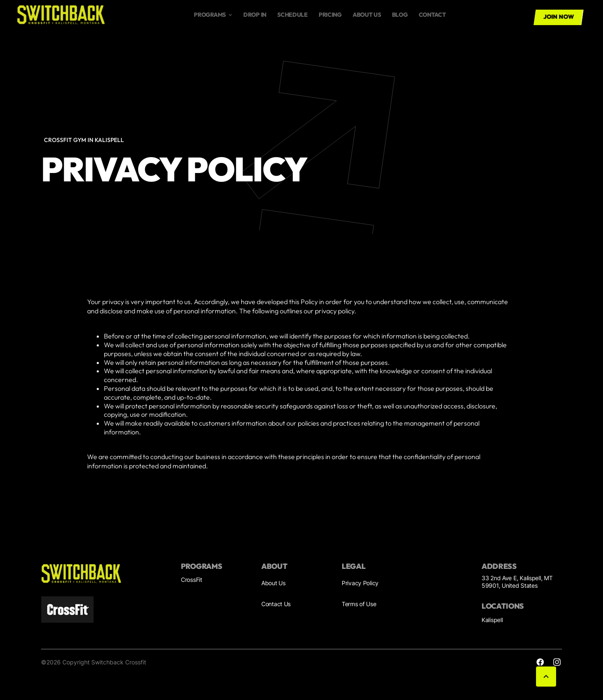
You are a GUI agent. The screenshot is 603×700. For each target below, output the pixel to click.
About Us (273, 583)
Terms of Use (359, 604)
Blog (400, 15)
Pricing (330, 15)
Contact (432, 15)
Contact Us (276, 604)
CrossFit (192, 580)
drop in (255, 15)
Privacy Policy (360, 583)
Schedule (292, 15)
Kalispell (492, 620)
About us (367, 15)
